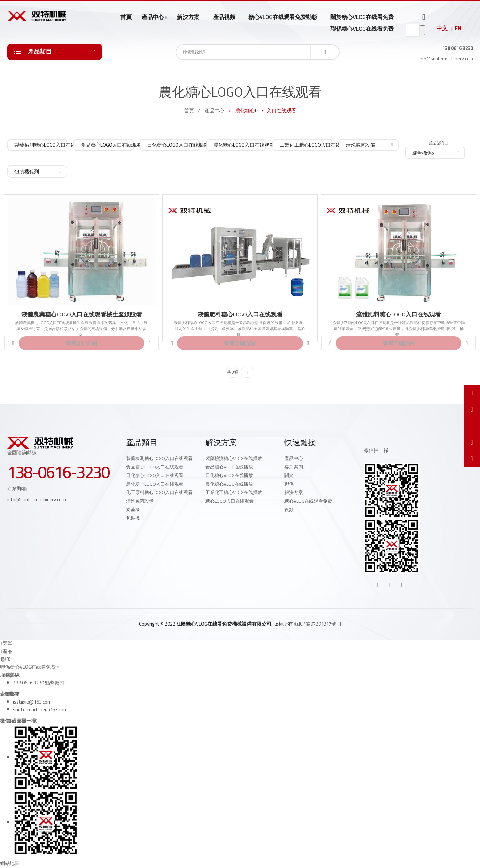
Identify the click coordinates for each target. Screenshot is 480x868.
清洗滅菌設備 (140, 501)
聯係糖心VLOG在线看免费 (362, 29)
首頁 (126, 17)
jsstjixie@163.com (32, 702)
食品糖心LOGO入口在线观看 (155, 467)
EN (458, 28)
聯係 (289, 484)
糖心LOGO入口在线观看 (230, 501)
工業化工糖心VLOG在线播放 (234, 492)
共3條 (233, 372)
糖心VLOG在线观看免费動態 (283, 17)
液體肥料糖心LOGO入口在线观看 (240, 315)
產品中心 (153, 17)
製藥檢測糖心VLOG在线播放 (234, 458)
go (422, 30)
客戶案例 (294, 467)
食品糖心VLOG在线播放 (229, 467)
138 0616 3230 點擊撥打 (39, 683)
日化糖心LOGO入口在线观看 (155, 475)
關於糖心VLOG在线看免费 (362, 17)
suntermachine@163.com (40, 710)
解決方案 (188, 17)
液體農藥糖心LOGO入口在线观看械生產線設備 (82, 315)
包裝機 (133, 518)
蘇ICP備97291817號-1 (318, 624)
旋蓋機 (133, 510)
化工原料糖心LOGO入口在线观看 (159, 492)
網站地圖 (10, 863)
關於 (289, 475)
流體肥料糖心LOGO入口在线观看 (398, 315)
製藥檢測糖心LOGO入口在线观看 (159, 458)
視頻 (289, 510)
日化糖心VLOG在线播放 (229, 475)
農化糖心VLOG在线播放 (229, 484)
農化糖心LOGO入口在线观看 (155, 484)
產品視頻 (224, 17)
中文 (442, 28)
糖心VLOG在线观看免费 (308, 501)
